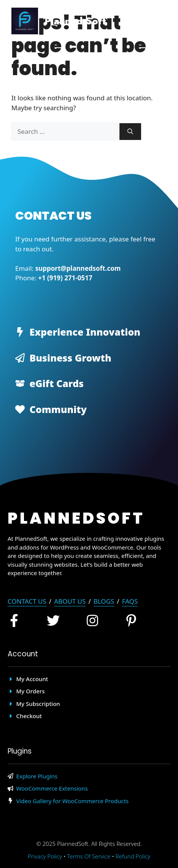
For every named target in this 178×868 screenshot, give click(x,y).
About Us (70, 601)
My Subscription (38, 704)
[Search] (130, 132)
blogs (104, 601)
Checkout (29, 716)
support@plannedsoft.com (78, 268)
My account (32, 679)
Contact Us (27, 601)
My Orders (31, 691)
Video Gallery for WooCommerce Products (73, 801)
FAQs (130, 601)
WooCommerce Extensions (52, 788)
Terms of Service (89, 856)
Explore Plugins (37, 776)
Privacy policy (45, 856)
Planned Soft (75, 21)
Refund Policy (133, 856)
